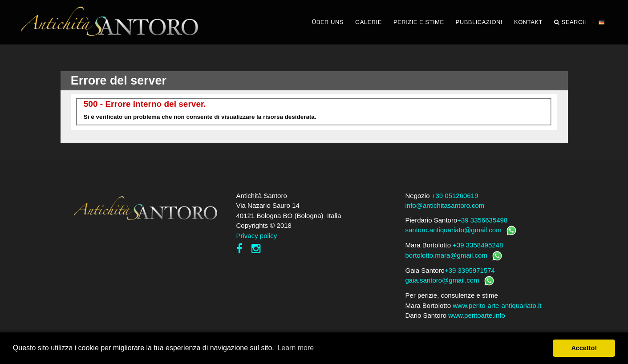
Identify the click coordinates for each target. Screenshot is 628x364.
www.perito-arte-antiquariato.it (497, 305)
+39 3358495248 (478, 245)
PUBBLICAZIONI (479, 22)
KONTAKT (528, 22)
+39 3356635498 (482, 220)
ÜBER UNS (328, 22)
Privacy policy (257, 236)
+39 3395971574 (470, 270)
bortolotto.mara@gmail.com (446, 255)
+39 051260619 (455, 196)
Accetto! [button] (584, 348)
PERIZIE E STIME (419, 22)
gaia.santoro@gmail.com (442, 280)
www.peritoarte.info (477, 315)
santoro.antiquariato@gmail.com (454, 230)
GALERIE (369, 22)
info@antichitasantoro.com (445, 205)
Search (571, 22)
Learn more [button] (296, 348)
